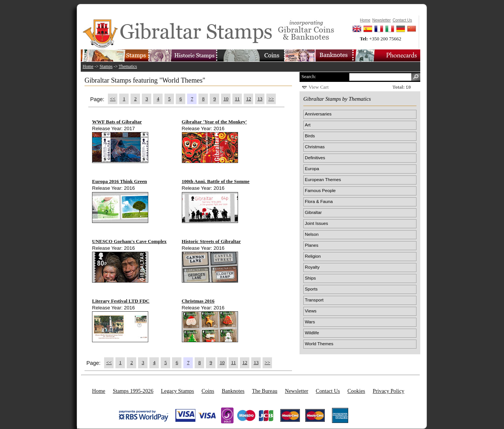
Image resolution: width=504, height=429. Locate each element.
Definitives (315, 158)
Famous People (320, 190)
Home (88, 67)
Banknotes (233, 391)
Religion (313, 256)
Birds (310, 136)
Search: (309, 76)
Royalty (312, 267)
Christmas (315, 147)
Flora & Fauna (319, 201)
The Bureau (265, 391)
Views (311, 311)
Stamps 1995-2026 (133, 391)
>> (271, 99)
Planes (312, 245)
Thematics (128, 67)
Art (308, 125)
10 (226, 99)
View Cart (319, 87)
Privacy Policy (389, 391)
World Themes (319, 344)
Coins (208, 391)
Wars (310, 322)
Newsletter (297, 391)
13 (260, 99)
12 (248, 99)
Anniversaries (318, 114)
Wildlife (312, 333)
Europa (312, 168)
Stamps (106, 67)
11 (237, 99)
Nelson (312, 234)
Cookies (356, 391)
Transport (314, 300)
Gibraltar (313, 212)
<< (113, 99)
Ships (310, 278)
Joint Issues (317, 223)
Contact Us (328, 391)
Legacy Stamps (178, 391)
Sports (311, 289)
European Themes (323, 179)
